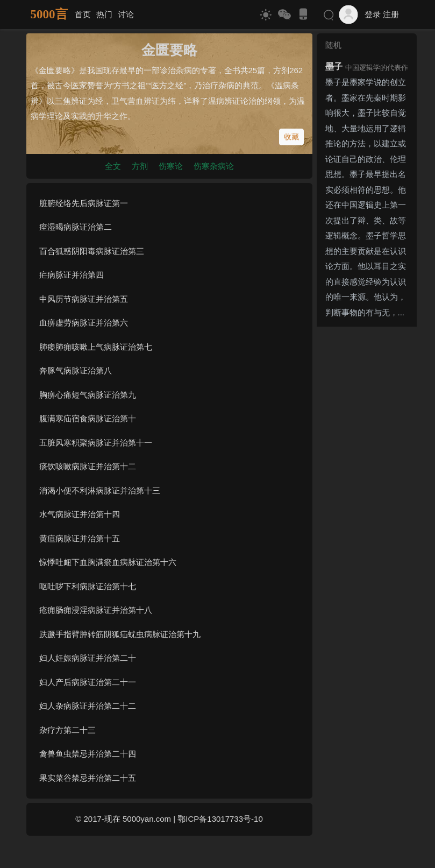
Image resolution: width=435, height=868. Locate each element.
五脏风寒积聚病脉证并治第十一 (96, 443)
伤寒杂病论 (214, 166)
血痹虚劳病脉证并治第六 (84, 323)
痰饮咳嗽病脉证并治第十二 (88, 466)
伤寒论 (171, 166)
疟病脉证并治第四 (72, 275)
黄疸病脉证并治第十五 (80, 538)
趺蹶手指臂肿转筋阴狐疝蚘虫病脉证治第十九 (120, 634)
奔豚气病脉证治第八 (76, 371)
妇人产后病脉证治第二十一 (88, 682)
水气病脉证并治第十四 (80, 514)
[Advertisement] (367, 492)
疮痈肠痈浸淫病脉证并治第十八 (96, 610)
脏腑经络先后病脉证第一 (84, 203)
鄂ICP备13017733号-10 (220, 819)
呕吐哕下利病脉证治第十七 (88, 586)
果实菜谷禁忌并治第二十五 (88, 778)
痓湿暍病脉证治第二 (76, 227)
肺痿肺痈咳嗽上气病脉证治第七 (96, 347)
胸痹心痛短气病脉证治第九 (88, 395)
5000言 (49, 14)
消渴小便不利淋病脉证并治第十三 (100, 491)
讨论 (126, 14)
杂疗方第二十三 (67, 730)
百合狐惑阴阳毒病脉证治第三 (92, 251)
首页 (83, 14)
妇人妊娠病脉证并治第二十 (88, 658)
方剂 (140, 166)
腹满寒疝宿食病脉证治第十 (88, 418)
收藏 (291, 137)
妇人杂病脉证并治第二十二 (88, 706)
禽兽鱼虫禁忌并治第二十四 (88, 754)
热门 (104, 14)
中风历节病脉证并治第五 (84, 299)
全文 (113, 166)
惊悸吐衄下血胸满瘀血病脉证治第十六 (108, 562)
